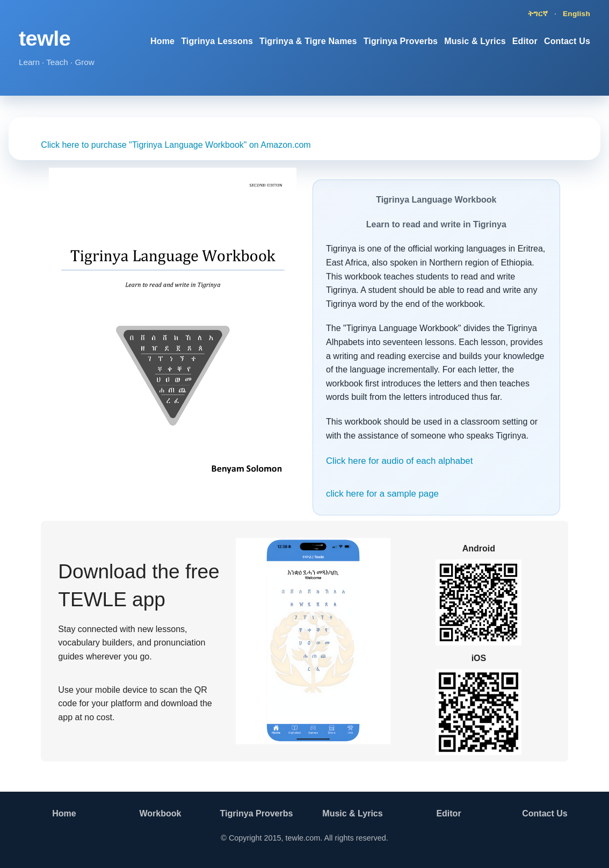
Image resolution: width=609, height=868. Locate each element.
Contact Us (567, 41)
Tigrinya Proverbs (401, 41)
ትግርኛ (538, 14)
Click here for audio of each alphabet (399, 461)
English (577, 14)
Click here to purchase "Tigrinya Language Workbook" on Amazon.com (176, 145)
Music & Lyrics (475, 41)
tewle (45, 38)
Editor (525, 41)
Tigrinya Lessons (217, 41)
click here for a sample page (382, 494)
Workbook (161, 813)
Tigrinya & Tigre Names (308, 41)
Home (162, 41)
